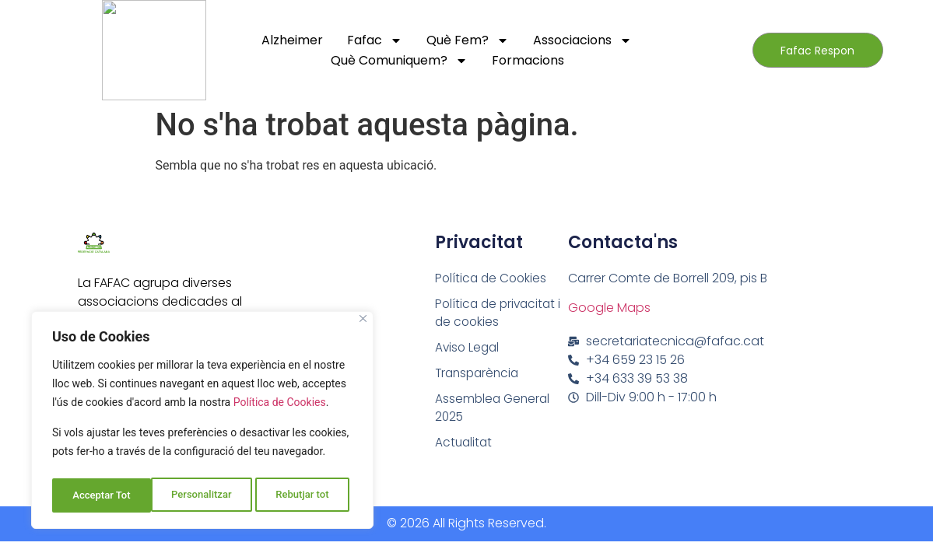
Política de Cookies (280, 408)
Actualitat (465, 448)
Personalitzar (102, 495)
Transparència (479, 376)
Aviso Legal (468, 350)
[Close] (363, 325)
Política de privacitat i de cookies (500, 314)
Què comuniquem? (399, 61)
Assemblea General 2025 (494, 412)
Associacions (582, 40)
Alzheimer (292, 40)
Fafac (375, 40)
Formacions (528, 60)
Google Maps (609, 308)
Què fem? (468, 40)
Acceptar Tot (304, 495)
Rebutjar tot (203, 495)
